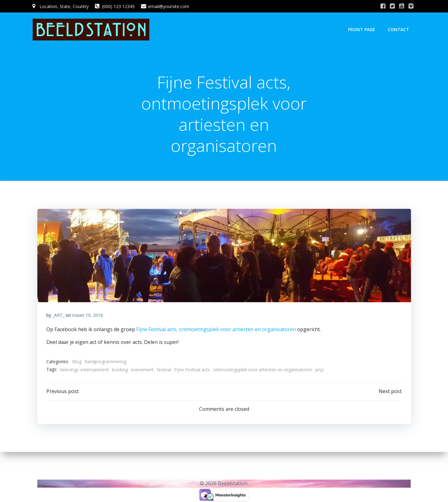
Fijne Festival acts (192, 370)
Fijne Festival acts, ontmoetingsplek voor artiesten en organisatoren (215, 330)
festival (164, 370)
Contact (399, 29)
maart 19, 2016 (88, 316)
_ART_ (58, 316)
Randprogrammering (105, 362)
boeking (120, 370)
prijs (320, 370)
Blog (77, 362)
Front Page (362, 29)
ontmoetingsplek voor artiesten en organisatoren (263, 370)
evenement (142, 370)
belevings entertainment (85, 370)
